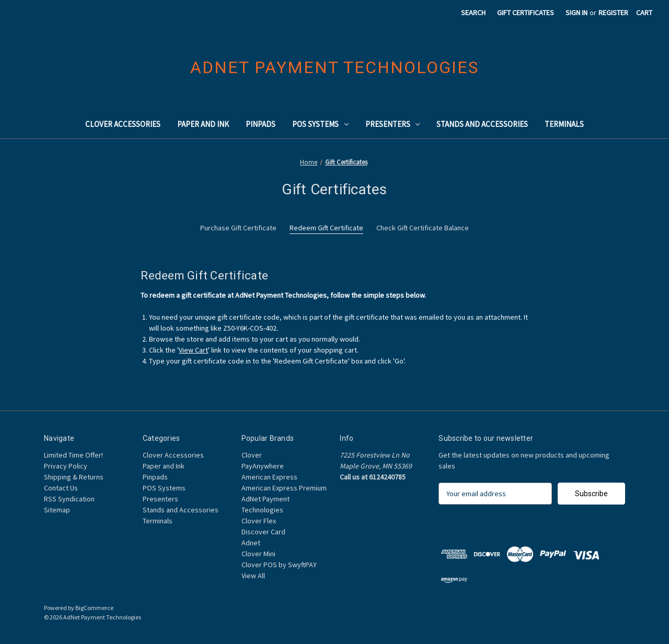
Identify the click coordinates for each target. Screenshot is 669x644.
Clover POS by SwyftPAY (279, 565)
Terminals (564, 124)
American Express (269, 477)
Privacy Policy (66, 466)
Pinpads (261, 124)
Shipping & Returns (74, 477)
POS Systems (320, 124)
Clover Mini (258, 554)
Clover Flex (259, 521)
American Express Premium (284, 488)
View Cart (193, 350)
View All (253, 576)
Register (613, 13)
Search (473, 13)
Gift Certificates (526, 13)
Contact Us (61, 488)
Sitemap (57, 510)
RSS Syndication (69, 499)
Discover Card (263, 532)
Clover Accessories (123, 124)
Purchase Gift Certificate (238, 228)
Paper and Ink (203, 124)
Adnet (251, 543)
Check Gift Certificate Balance (423, 228)
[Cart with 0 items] (644, 13)
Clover (252, 455)
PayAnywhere (263, 466)
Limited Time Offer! (73, 455)
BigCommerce (94, 608)
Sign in (576, 13)
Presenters (393, 124)
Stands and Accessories (482, 124)
